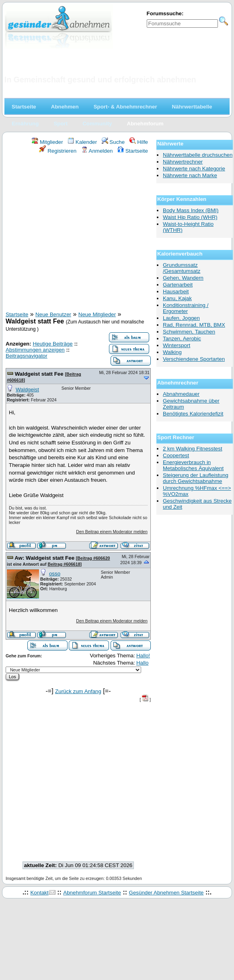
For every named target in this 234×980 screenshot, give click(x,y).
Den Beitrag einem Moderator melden (112, 532)
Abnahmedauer (181, 394)
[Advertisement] (75, 234)
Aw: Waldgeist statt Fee (45, 558)
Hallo (142, 663)
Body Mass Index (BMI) (191, 210)
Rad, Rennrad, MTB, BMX (194, 325)
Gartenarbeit (178, 285)
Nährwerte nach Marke (190, 175)
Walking (172, 352)
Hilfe (139, 142)
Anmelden (97, 151)
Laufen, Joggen (181, 318)
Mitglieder (47, 142)
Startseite (133, 151)
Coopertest (176, 455)
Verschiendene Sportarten (194, 359)
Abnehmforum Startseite (92, 893)
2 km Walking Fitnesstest (193, 449)
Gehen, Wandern (183, 278)
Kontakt (39, 893)
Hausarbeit (176, 292)
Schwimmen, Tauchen (189, 332)
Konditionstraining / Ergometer (186, 308)
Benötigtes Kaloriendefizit (193, 414)
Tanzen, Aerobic (182, 339)
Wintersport (177, 345)
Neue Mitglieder (97, 314)
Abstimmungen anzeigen (35, 350)
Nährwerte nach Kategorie (194, 169)
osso (55, 574)
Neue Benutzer (53, 314)
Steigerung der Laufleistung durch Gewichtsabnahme (196, 478)
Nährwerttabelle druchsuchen (198, 155)
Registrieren (58, 151)
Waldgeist (27, 390)
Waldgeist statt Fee (40, 374)
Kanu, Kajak (177, 298)
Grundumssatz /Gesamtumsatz (182, 268)
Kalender (82, 142)
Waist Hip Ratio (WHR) (190, 217)
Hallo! (143, 656)
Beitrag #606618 (64, 564)
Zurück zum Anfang (78, 691)
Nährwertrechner (183, 162)
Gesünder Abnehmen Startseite (166, 893)
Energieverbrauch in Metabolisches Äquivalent (193, 465)
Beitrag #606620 (93, 558)
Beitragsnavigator (27, 356)
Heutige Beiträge (52, 344)
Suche (113, 142)
